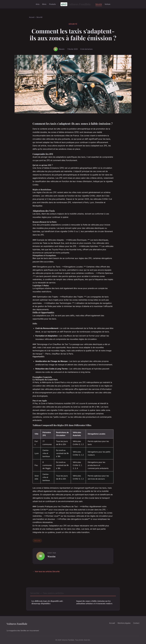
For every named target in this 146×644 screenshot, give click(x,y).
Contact (136, 623)
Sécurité (99, 4)
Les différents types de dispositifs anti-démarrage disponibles (47, 602)
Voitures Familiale (76, 4)
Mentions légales (124, 623)
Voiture (107, 4)
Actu (38, 4)
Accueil (32, 17)
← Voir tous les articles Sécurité (46, 571)
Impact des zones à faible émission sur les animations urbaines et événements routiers (94, 602)
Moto (44, 4)
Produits (53, 4)
